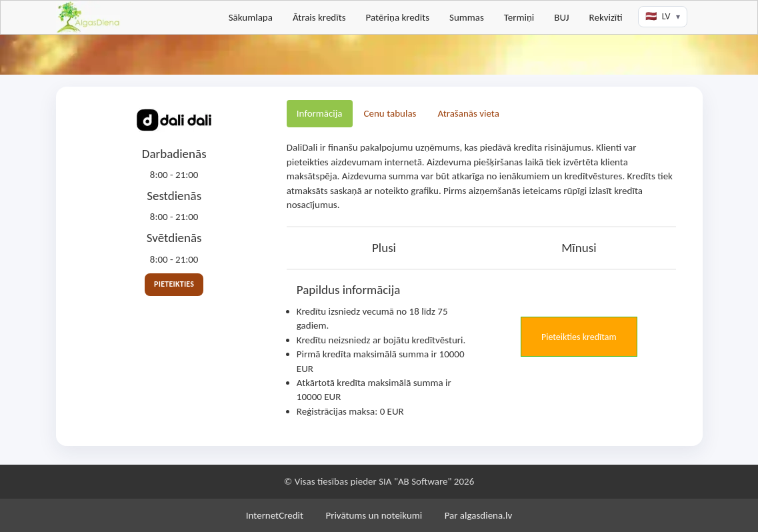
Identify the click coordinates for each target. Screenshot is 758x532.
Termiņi (519, 17)
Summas (467, 17)
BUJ (561, 17)
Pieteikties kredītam (579, 337)
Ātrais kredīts (319, 17)
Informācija (320, 113)
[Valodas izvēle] (663, 17)
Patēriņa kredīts (398, 17)
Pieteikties (174, 284)
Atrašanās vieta (468, 113)
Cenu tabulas (390, 113)
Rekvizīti (606, 17)
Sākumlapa (251, 17)
